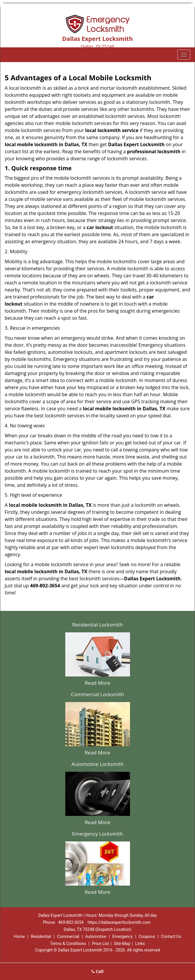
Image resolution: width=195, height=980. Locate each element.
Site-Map (122, 944)
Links (140, 944)
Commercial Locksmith (97, 694)
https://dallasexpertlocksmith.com (119, 922)
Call (97, 971)
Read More (97, 683)
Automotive (96, 936)
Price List (101, 944)
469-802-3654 (71, 922)
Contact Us (171, 936)
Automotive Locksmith (97, 764)
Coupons (147, 936)
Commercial (68, 936)
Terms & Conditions (68, 944)
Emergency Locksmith (97, 834)
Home (19, 936)
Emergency (122, 936)
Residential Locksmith (97, 625)
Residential (41, 936)
